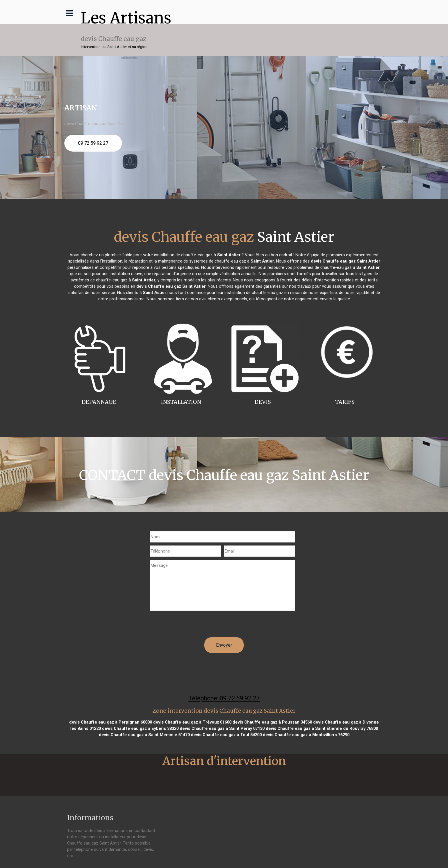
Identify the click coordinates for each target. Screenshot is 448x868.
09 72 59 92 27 (93, 143)
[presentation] (193, 626)
